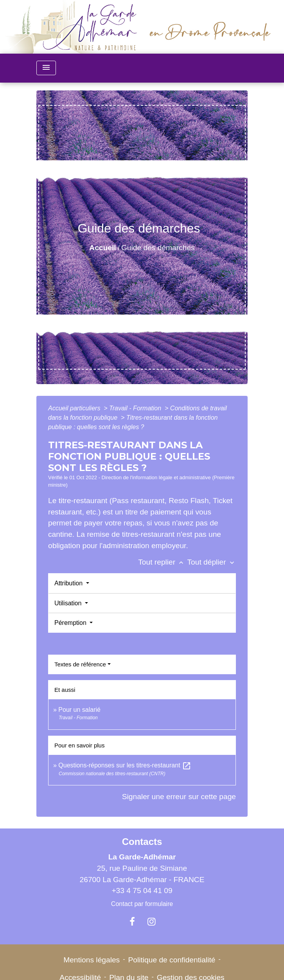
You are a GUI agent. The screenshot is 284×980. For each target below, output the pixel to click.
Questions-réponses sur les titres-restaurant (125, 765)
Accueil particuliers (75, 408)
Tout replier (163, 562)
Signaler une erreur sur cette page (179, 797)
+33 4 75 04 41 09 (142, 891)
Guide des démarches (158, 248)
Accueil (102, 248)
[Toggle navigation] (46, 68)
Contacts (142, 842)
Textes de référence (80, 664)
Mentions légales (92, 960)
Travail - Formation (136, 408)
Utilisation (69, 603)
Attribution (69, 583)
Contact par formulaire (142, 904)
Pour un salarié (79, 710)
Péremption (71, 623)
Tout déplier (211, 562)
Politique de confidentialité (172, 960)
